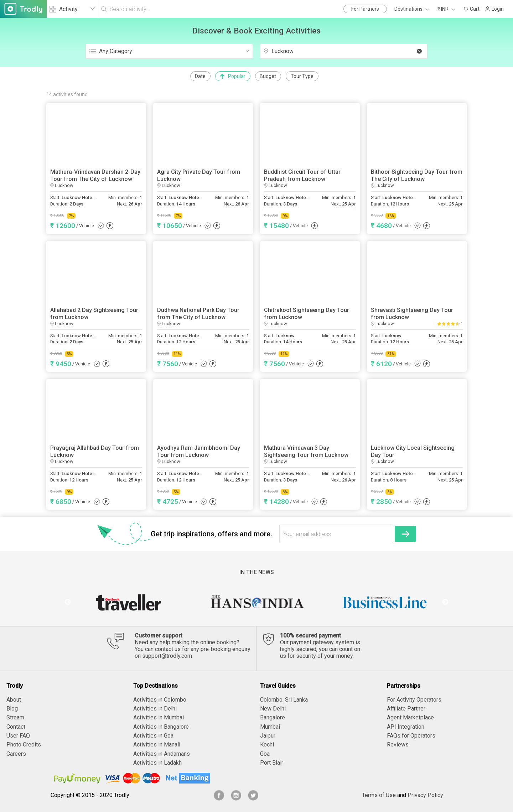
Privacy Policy (425, 795)
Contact (16, 727)
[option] (128, 602)
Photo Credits (24, 745)
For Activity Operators (414, 700)
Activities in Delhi (155, 709)
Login (494, 9)
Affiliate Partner (406, 709)
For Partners (365, 9)
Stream (15, 717)
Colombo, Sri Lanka (284, 700)
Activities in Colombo (160, 700)
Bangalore (273, 717)
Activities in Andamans (162, 754)
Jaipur (268, 736)
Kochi (267, 745)
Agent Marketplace (410, 717)
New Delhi (273, 709)
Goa (265, 754)
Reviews (398, 745)
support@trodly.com (167, 656)
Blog (12, 709)
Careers (16, 754)
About (14, 700)
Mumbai (270, 727)
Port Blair (272, 763)
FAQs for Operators (411, 736)
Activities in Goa (153, 736)
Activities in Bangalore (161, 727)
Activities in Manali (157, 745)
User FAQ (18, 736)
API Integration (406, 727)
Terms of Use (379, 795)
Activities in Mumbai (159, 717)
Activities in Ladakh (157, 763)
